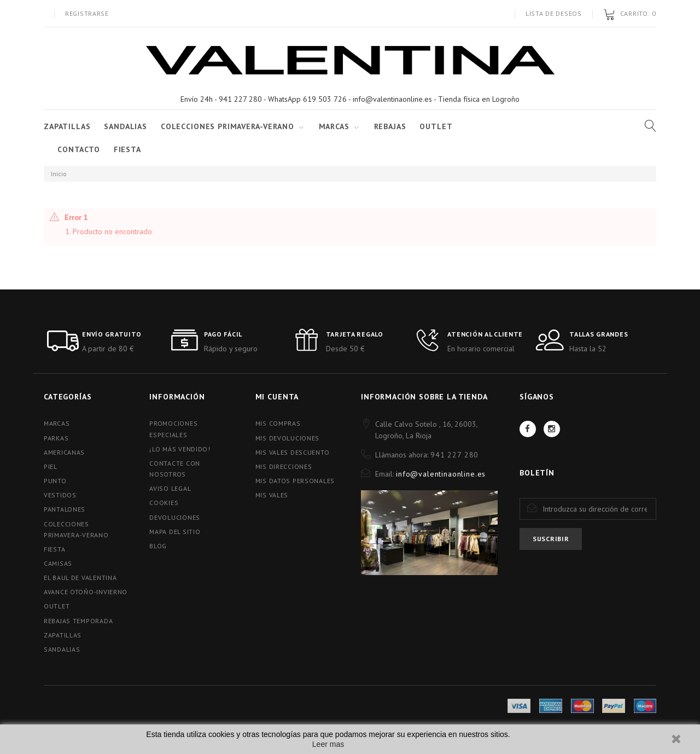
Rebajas (390, 126)
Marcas (334, 126)
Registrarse (87, 13)
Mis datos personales (295, 481)
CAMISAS (58, 563)
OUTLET (57, 606)
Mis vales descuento (293, 452)
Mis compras (278, 423)
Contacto (79, 149)
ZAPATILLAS (67, 126)
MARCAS (57, 423)
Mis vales (272, 495)
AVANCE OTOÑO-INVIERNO (86, 592)
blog (158, 546)
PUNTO (55, 481)
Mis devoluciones (288, 438)
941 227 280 (454, 455)
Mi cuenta (277, 397)
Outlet (436, 126)
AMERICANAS (64, 452)
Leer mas (328, 744)
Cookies (164, 503)
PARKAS (56, 438)
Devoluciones (175, 517)
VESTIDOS (60, 495)
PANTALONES (65, 509)
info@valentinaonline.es (441, 474)
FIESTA (127, 149)
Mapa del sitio (175, 532)
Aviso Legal (170, 488)
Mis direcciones (284, 466)
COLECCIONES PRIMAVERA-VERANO (227, 126)
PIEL (51, 466)
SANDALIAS (126, 126)
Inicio (59, 174)
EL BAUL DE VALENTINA (80, 578)
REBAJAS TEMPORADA (78, 621)
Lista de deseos (554, 13)
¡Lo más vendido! (180, 449)
